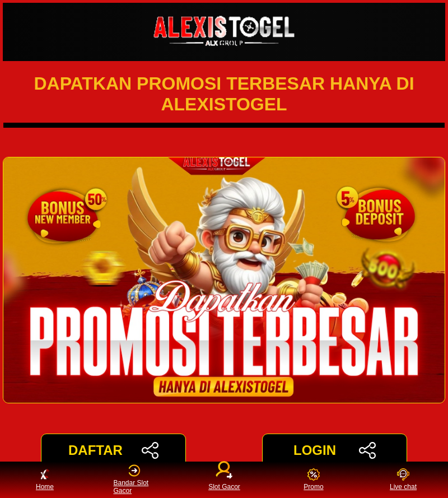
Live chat (403, 480)
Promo (313, 480)
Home (45, 480)
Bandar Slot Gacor (131, 480)
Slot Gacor (224, 478)
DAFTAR (113, 450)
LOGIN (335, 450)
